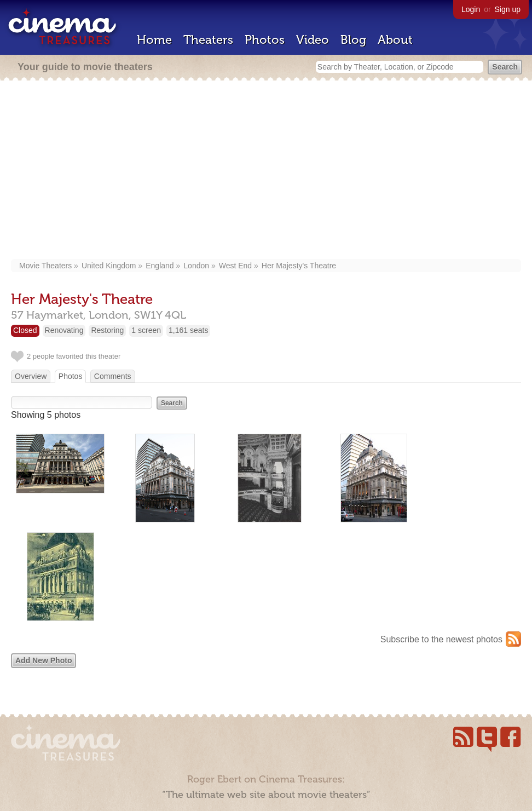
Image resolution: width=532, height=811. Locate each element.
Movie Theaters (45, 266)
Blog (353, 40)
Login (471, 9)
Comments (113, 376)
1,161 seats (188, 330)
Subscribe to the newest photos (441, 639)
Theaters (208, 40)
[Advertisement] (266, 171)
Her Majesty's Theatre (299, 266)
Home (154, 40)
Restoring (107, 330)
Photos (265, 40)
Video (313, 40)
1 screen (146, 330)
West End (235, 266)
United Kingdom (109, 266)
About (395, 40)
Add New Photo (44, 660)
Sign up (508, 9)
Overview (31, 376)
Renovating (64, 330)
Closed (25, 330)
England (160, 266)
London (196, 266)
